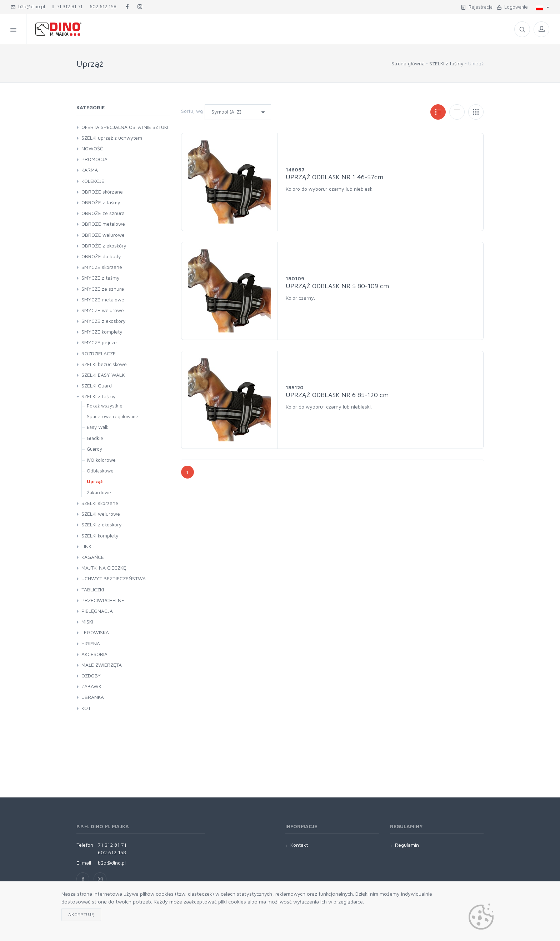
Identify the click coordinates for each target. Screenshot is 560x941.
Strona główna (408, 63)
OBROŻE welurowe (103, 235)
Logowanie (512, 7)
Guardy (94, 449)
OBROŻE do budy (101, 256)
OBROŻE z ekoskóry (104, 246)
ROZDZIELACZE (99, 353)
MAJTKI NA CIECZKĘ (104, 568)
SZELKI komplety (100, 535)
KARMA (90, 170)
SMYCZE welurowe (103, 310)
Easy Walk (98, 427)
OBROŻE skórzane (102, 192)
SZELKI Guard (97, 386)
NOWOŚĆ (92, 148)
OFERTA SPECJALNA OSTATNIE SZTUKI (125, 127)
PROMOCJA (94, 159)
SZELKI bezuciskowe (104, 364)
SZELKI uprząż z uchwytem (112, 138)
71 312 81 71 (67, 6)
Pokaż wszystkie (105, 406)
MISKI (87, 622)
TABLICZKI (93, 589)
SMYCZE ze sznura (103, 289)
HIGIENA (91, 643)
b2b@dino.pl (28, 6)
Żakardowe (99, 492)
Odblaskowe (100, 471)
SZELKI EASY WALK (103, 375)
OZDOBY (91, 675)
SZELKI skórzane (100, 503)
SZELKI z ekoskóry (102, 524)
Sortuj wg (192, 111)
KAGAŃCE (93, 557)
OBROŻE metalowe (103, 224)
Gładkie (95, 438)
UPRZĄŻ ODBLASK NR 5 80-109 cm (337, 286)
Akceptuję (81, 914)
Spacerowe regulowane (112, 416)
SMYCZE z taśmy (101, 278)
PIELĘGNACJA (97, 611)
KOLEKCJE (93, 181)
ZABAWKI (92, 686)
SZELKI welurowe (101, 514)
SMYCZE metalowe (103, 299)
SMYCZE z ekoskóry (104, 321)
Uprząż (95, 481)
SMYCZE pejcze (99, 342)
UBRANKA (93, 697)
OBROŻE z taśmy (101, 202)
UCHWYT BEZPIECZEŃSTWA (114, 578)
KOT (86, 708)
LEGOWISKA (95, 632)
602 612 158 (103, 6)
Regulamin (407, 845)
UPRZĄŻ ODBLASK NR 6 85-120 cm (337, 395)
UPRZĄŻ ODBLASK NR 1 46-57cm (334, 177)
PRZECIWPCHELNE (103, 600)
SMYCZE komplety (102, 332)
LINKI (87, 546)
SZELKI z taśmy (446, 63)
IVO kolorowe (101, 460)
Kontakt (299, 845)
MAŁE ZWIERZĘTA (102, 665)
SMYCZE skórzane (102, 267)
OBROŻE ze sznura (103, 213)
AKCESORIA (94, 654)
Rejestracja (477, 7)
